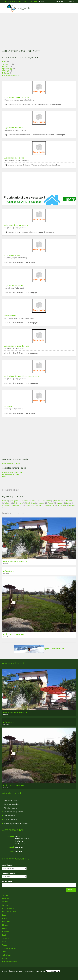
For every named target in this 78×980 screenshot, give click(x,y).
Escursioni (6, 66)
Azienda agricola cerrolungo (16, 225)
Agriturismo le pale (12, 255)
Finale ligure (31, 503)
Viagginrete (24, 8)
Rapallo (51, 503)
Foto (4, 477)
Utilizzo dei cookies (22, 839)
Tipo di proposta (9, 873)
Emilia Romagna (8, 908)
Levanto (41, 503)
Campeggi (6, 71)
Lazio (4, 915)
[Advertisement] (39, 30)
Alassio (8, 503)
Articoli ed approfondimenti (12, 472)
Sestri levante (69, 501)
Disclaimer (19, 841)
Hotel (4, 62)
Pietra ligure (18, 503)
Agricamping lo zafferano (13, 634)
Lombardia (6, 922)
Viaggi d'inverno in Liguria (11, 463)
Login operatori (60, 1)
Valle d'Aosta (7, 955)
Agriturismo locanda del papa (17, 346)
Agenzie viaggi (7, 68)
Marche (5, 925)
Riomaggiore (17, 505)
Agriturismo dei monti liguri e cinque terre (22, 376)
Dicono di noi (20, 843)
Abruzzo (5, 895)
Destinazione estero (9, 962)
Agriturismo (6, 64)
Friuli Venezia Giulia (9, 912)
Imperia (35, 501)
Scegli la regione (10, 865)
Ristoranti (6, 73)
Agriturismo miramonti (14, 285)
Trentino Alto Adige (9, 948)
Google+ (8, 976)
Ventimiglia (62, 505)
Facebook (3, 976)
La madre (8, 406)
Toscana (5, 945)
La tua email (8, 881)
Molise (5, 928)
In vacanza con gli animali (14, 812)
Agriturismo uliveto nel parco (17, 97)
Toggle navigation (4, 8)
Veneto (5, 958)
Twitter (13, 976)
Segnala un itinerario (12, 800)
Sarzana (57, 501)
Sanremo (25, 501)
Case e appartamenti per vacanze (16, 823)
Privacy (18, 837)
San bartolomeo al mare (34, 505)
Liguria (5, 918)
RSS (18, 976)
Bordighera (50, 505)
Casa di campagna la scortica (15, 561)
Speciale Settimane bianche (39, 649)
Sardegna (6, 938)
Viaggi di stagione (11, 808)
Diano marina (46, 501)
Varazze (60, 503)
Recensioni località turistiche (12, 474)
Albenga (72, 505)
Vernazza (5, 505)
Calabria (5, 902)
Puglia (4, 935)
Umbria (5, 952)
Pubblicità (19, 851)
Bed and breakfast (11, 820)
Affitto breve (8, 571)
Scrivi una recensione (12, 804)
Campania (6, 905)
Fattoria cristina (11, 316)
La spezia (15, 501)
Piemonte (6, 932)
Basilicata (6, 898)
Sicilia (4, 942)
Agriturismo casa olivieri (14, 158)
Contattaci (71, 1)
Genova (5, 501)
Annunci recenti (10, 816)
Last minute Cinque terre (11, 75)
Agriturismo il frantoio (14, 128)
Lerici (68, 503)
